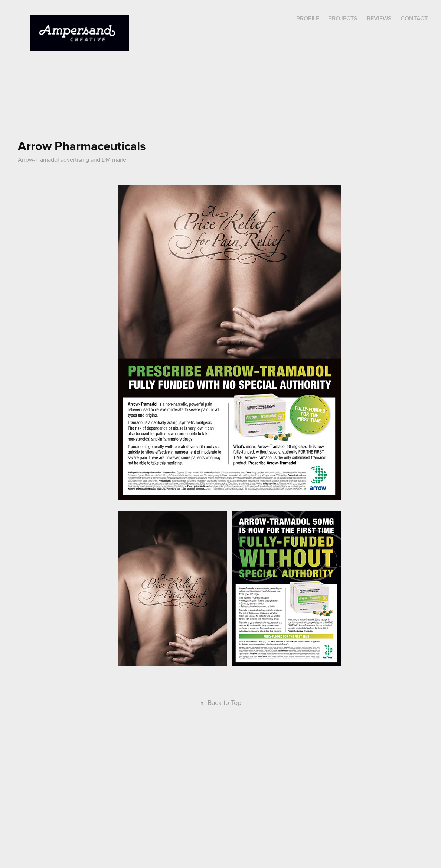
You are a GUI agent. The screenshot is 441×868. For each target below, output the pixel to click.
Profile (308, 18)
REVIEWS (379, 18)
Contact (414, 18)
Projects (343, 18)
